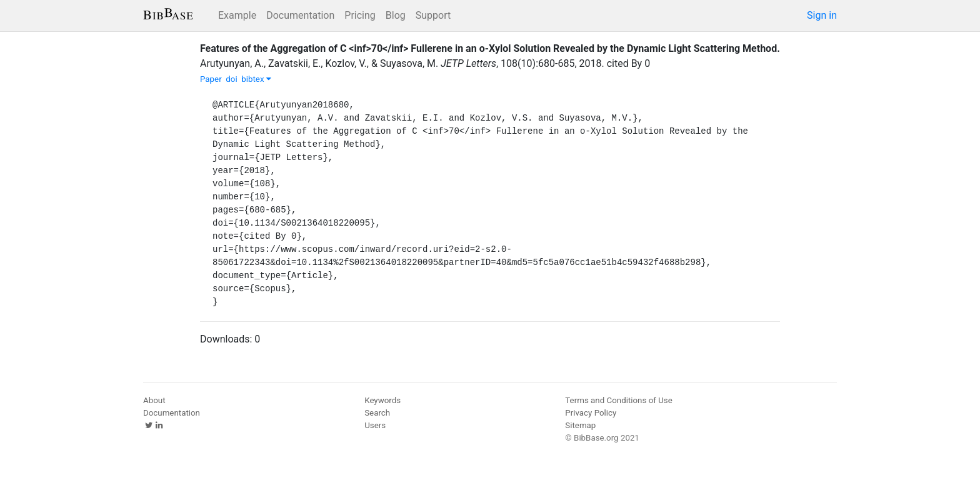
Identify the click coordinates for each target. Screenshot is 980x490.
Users (375, 425)
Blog (396, 15)
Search (377, 413)
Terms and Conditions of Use (618, 400)
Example (237, 15)
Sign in (822, 15)
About (154, 400)
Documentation (300, 15)
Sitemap (580, 425)
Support (433, 15)
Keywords (382, 400)
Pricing (360, 15)
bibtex (256, 79)
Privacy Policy (591, 413)
